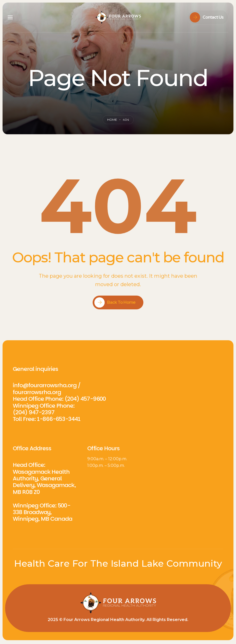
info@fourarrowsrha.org (45, 385)
